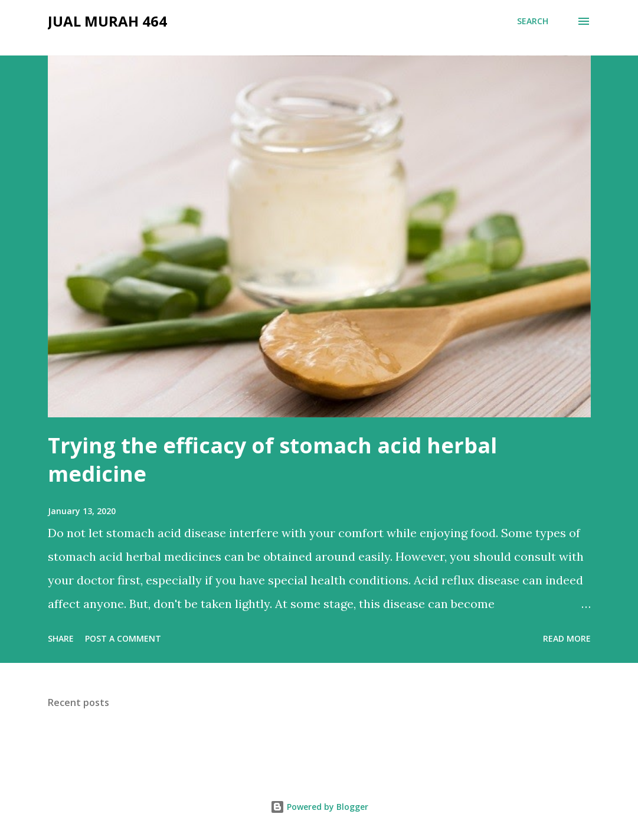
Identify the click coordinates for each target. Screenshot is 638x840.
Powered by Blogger (319, 807)
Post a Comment (123, 638)
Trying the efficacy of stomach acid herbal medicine (272, 460)
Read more (567, 638)
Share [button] (61, 638)
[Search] (533, 21)
